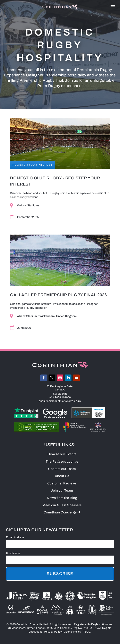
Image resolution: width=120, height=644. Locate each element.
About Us (62, 476)
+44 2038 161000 (60, 397)
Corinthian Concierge (62, 512)
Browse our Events (62, 454)
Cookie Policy (72, 632)
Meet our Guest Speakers (62, 505)
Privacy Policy (53, 632)
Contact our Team (62, 469)
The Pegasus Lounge (62, 461)
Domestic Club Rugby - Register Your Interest (55, 181)
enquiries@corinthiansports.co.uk (60, 401)
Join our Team (62, 490)
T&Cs (87, 632)
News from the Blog (62, 498)
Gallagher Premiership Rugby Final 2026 (59, 295)
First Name (13, 553)
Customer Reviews (62, 483)
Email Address (16, 537)
